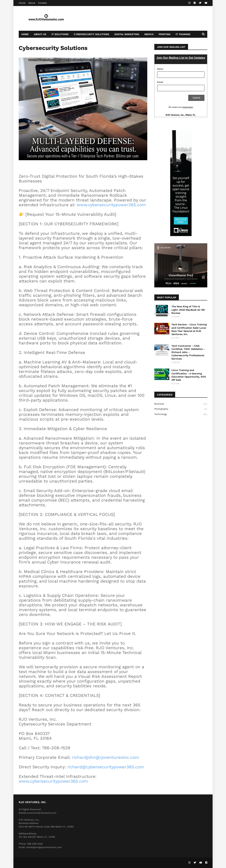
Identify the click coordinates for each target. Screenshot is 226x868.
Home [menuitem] (25, 34)
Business (181, 404)
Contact (42, 3)
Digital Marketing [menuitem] (127, 34)
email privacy (188, 107)
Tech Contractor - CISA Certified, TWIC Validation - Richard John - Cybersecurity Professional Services (188, 352)
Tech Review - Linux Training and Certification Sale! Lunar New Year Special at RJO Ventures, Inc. (189, 329)
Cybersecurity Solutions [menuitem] (91, 34)
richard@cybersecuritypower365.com (106, 767)
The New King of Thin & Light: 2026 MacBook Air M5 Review (188, 310)
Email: (160, 82)
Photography (181, 409)
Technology (181, 414)
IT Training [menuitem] (183, 34)
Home (22, 3)
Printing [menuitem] (165, 34)
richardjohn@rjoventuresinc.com (105, 757)
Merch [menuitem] (149, 34)
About (32, 3)
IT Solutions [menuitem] (60, 34)
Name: (160, 69)
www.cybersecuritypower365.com (111, 205)
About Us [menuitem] (40, 34)
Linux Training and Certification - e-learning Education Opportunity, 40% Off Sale (189, 375)
